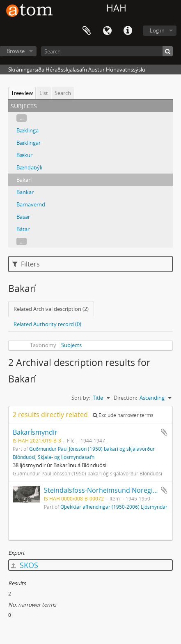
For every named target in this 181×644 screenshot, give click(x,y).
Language (107, 31)
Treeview (22, 93)
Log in (157, 30)
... (22, 118)
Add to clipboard (164, 432)
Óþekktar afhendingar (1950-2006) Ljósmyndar (114, 507)
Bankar (25, 192)
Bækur (24, 155)
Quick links (128, 31)
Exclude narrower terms (123, 415)
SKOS (24, 565)
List (44, 93)
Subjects (71, 345)
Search (63, 93)
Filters (26, 264)
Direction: (125, 398)
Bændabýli (29, 167)
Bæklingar (29, 143)
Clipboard (87, 31)
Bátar (23, 229)
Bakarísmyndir (35, 432)
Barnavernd (31, 204)
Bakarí (24, 180)
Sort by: (81, 398)
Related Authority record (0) (47, 324)
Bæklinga (27, 130)
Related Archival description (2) (51, 309)
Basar (23, 217)
